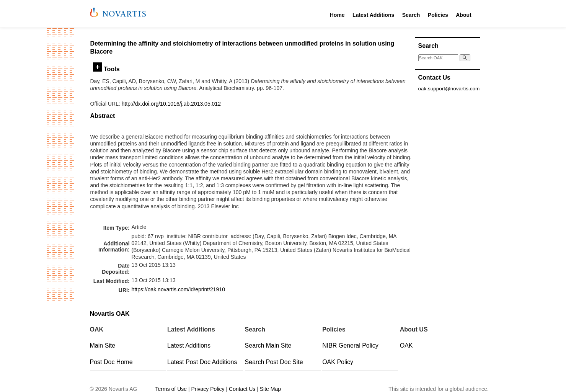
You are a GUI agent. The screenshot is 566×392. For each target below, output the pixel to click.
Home (337, 15)
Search (411, 15)
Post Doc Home (111, 362)
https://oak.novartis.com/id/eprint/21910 (178, 289)
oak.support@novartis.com (449, 89)
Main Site (103, 345)
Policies (438, 15)
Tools (106, 69)
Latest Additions (373, 15)
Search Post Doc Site (274, 362)
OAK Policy (338, 362)
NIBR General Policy (350, 345)
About (463, 15)
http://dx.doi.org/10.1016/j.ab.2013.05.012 (171, 104)
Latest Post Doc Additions (202, 362)
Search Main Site (268, 345)
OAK (406, 345)
